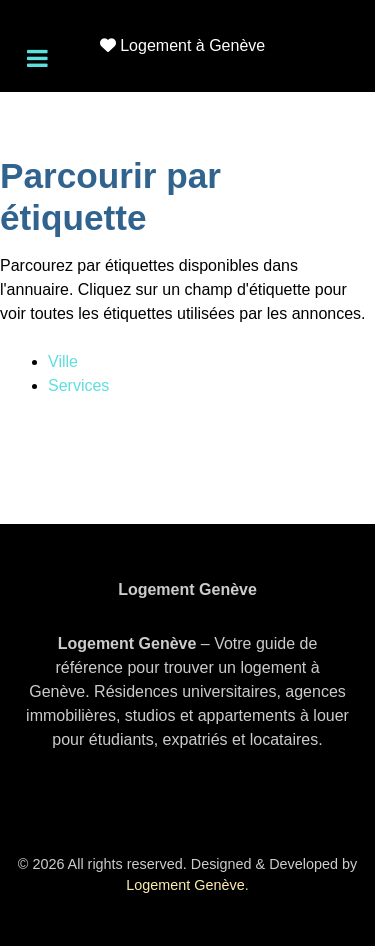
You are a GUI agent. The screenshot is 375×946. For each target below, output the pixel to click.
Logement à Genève (192, 45)
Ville (63, 361)
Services (78, 385)
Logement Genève (185, 885)
